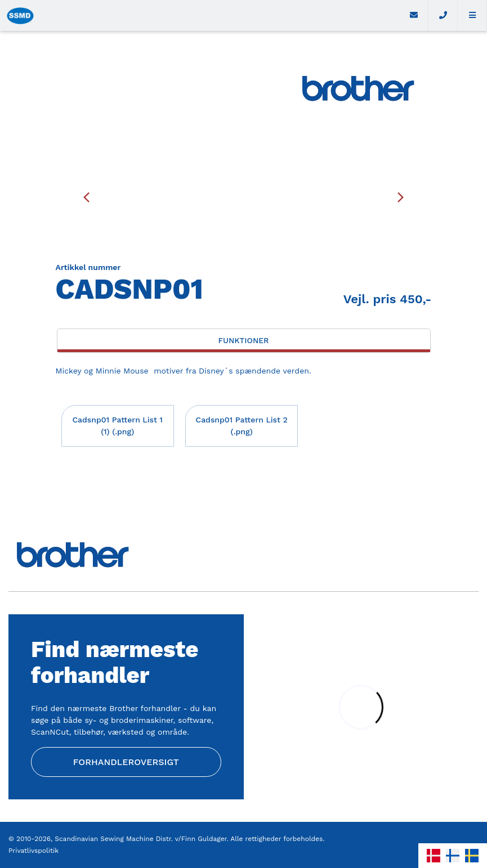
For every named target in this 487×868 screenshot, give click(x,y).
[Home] (200, 15)
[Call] (443, 15)
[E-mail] (414, 15)
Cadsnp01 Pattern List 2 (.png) (242, 426)
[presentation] (87, 197)
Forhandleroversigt (126, 762)
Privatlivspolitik (33, 851)
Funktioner (243, 340)
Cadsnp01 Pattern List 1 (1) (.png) (118, 426)
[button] (472, 15)
